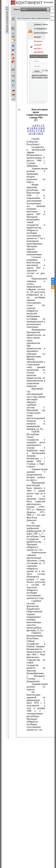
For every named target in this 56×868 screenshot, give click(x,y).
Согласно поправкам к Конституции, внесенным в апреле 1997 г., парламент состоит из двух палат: (36, 266)
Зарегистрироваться (40, 75)
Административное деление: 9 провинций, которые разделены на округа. (36, 175)
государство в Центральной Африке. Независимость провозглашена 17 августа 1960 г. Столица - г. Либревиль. (36, 156)
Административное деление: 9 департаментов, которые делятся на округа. (36, 475)
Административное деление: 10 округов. (36, 687)
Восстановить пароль (41, 77)
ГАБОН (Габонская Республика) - (34, 142)
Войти (37, 71)
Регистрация (48, 2)
